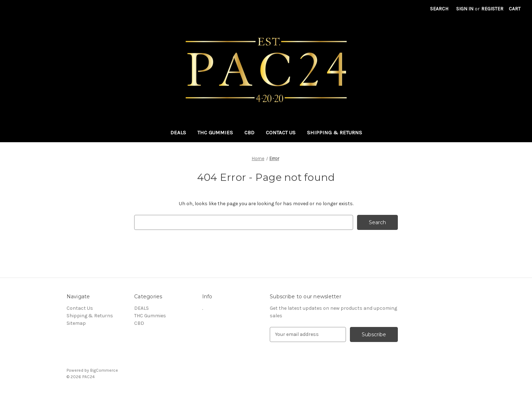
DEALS (178, 133)
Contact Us (281, 133)
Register (492, 9)
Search (439, 9)
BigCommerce (104, 370)
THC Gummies (215, 133)
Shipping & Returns (335, 133)
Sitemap (76, 323)
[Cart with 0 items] (515, 9)
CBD (249, 133)
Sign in (465, 9)
